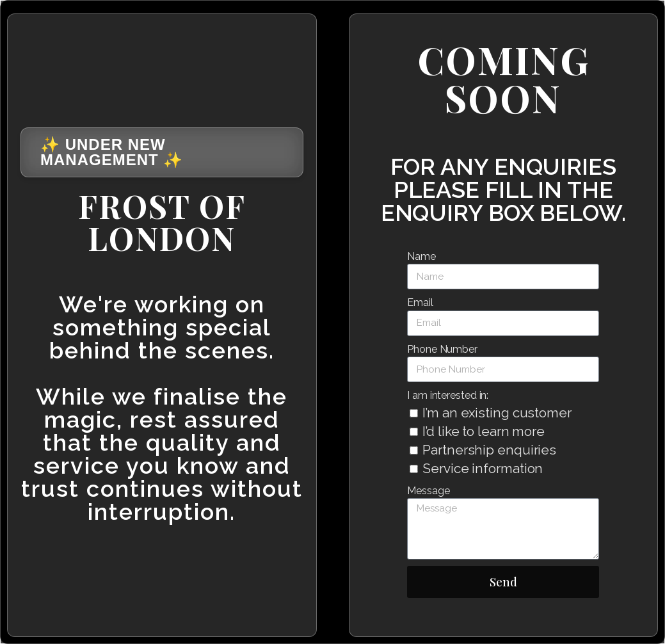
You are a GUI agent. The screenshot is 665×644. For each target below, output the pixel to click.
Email (420, 302)
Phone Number (442, 349)
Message (428, 491)
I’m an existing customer (497, 413)
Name (421, 256)
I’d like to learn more (484, 431)
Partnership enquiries (489, 450)
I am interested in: (448, 395)
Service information (483, 468)
